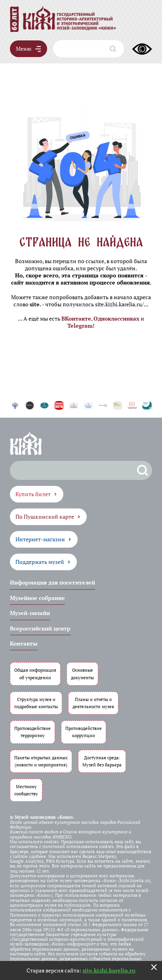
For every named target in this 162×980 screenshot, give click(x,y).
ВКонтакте (76, 318)
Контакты (24, 643)
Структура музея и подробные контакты (36, 703)
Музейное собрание (37, 598)
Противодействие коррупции (84, 732)
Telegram (80, 326)
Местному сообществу (26, 790)
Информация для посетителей (52, 582)
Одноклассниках (116, 318)
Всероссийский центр (40, 628)
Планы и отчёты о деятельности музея (93, 703)
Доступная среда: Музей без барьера (102, 761)
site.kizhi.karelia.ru (109, 970)
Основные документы (82, 673)
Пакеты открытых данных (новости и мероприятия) (41, 761)
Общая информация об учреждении (35, 673)
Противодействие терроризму (32, 732)
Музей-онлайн (30, 613)
